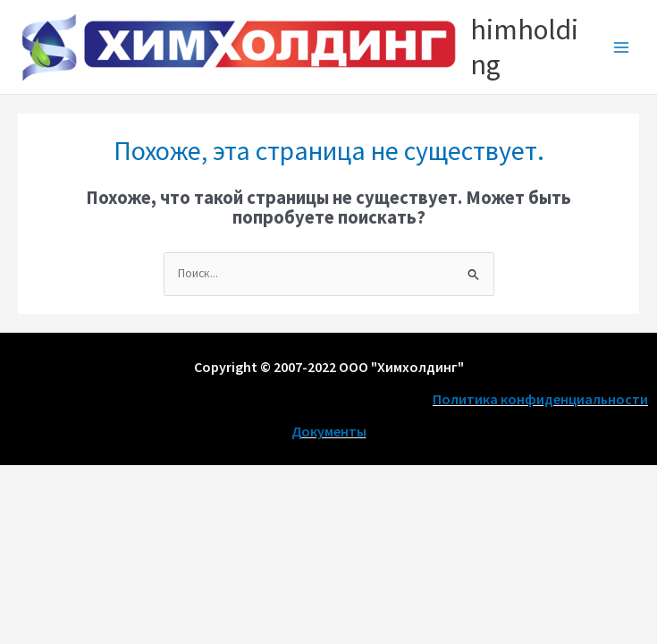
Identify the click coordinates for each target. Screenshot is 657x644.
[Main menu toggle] (622, 47)
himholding (524, 47)
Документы (329, 431)
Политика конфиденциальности (540, 399)
